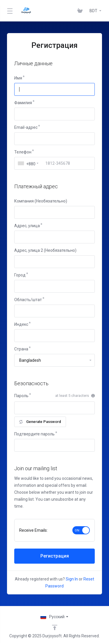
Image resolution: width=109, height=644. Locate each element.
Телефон (23, 152)
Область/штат (28, 300)
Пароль (21, 396)
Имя (18, 78)
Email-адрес (26, 127)
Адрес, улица (27, 226)
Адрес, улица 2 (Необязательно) (45, 250)
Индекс (21, 324)
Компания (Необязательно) (41, 201)
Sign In (72, 579)
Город (20, 275)
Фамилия (23, 103)
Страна (21, 349)
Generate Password (40, 422)
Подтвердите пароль (34, 434)
